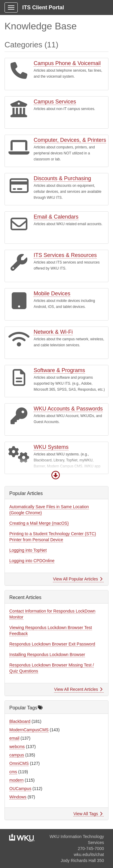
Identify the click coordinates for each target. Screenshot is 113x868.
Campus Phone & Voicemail (67, 63)
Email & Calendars (56, 217)
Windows (18, 797)
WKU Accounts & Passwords (68, 409)
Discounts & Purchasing (62, 178)
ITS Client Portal (43, 7)
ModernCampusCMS (29, 730)
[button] (56, 475)
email (14, 738)
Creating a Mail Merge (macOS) (39, 523)
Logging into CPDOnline (32, 561)
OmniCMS (19, 763)
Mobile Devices (52, 294)
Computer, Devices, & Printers (70, 140)
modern (16, 780)
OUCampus (20, 789)
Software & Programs (59, 370)
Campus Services (55, 102)
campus (17, 755)
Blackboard (20, 721)
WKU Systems (51, 447)
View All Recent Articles (78, 689)
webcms (17, 747)
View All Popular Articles (78, 579)
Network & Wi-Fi (53, 332)
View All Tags (88, 814)
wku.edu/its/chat (89, 855)
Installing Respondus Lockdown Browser (47, 655)
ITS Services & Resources (65, 255)
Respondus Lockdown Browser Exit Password (52, 644)
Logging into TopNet (28, 550)
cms (13, 772)
